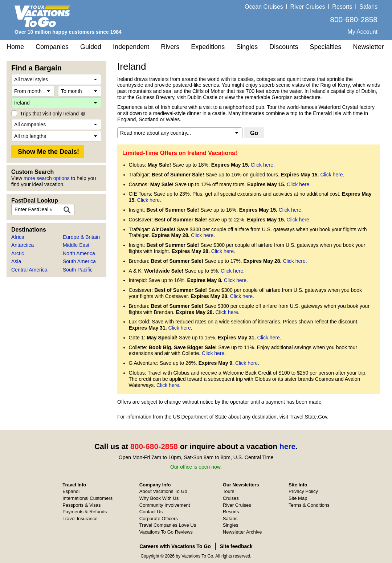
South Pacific (78, 270)
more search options (47, 178)
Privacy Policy (303, 491)
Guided (91, 47)
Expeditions (208, 47)
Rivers (170, 47)
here (287, 446)
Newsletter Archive (242, 532)
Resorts (342, 7)
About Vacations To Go (163, 491)
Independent (131, 47)
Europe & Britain (81, 237)
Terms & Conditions (309, 505)
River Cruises (308, 7)
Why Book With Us (159, 498)
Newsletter (368, 47)
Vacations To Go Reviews (166, 532)
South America (79, 261)
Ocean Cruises (264, 7)
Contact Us (151, 512)
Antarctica (23, 245)
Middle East (76, 245)
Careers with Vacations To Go (175, 546)
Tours (229, 491)
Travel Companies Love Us (168, 525)
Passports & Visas (81, 505)
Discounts (284, 47)
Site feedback (236, 546)
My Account (362, 32)
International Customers (87, 498)
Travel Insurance (80, 519)
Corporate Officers (159, 519)
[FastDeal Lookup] (67, 210)
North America (79, 253)
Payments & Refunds (85, 512)
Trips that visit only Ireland (49, 114)
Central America (29, 270)
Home (15, 47)
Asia (16, 261)
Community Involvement (165, 505)
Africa (18, 237)
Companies (52, 47)
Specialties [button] (325, 47)
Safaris (368, 7)
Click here (262, 165)
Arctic (18, 253)
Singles (247, 47)
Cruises (231, 498)
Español (71, 491)
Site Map (298, 498)
